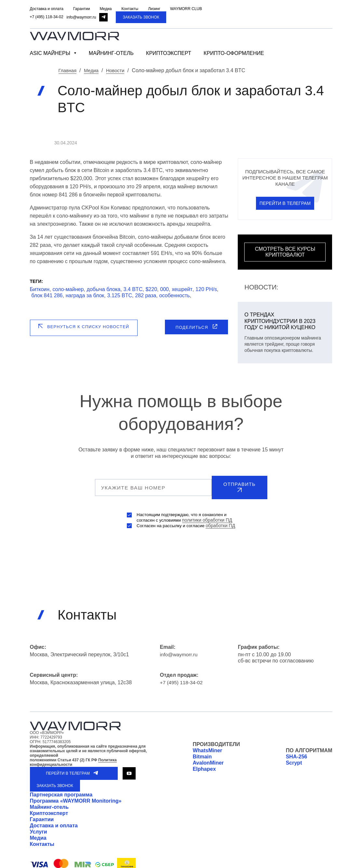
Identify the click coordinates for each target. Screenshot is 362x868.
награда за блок (85, 295)
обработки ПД (222, 521)
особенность (175, 295)
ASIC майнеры (50, 53)
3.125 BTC (120, 295)
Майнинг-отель (111, 53)
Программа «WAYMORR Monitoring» (76, 797)
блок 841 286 (47, 295)
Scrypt (294, 759)
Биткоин (40, 289)
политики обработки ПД (208, 516)
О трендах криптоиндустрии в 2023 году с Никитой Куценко (280, 320)
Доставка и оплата (54, 821)
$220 (151, 289)
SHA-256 (297, 752)
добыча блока (104, 289)
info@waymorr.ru (81, 17)
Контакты (42, 840)
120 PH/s (206, 289)
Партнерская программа (61, 790)
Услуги (39, 828)
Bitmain (202, 752)
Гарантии (42, 815)
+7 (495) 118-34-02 (47, 17)
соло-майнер (68, 289)
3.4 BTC (133, 289)
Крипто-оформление (234, 53)
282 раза (146, 295)
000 (164, 289)
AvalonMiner (208, 759)
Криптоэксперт (169, 53)
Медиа (38, 834)
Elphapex (204, 765)
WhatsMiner (207, 746)
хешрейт (182, 289)
